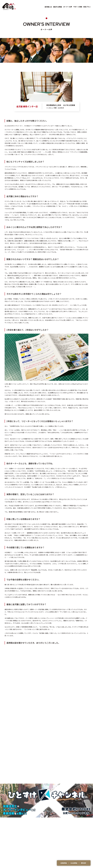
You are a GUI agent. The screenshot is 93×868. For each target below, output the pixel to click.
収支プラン (87, 7)
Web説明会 (74, 863)
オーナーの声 (68, 7)
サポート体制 (78, 7)
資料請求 (83, 863)
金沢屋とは (48, 7)
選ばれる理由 (58, 7)
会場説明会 (64, 863)
